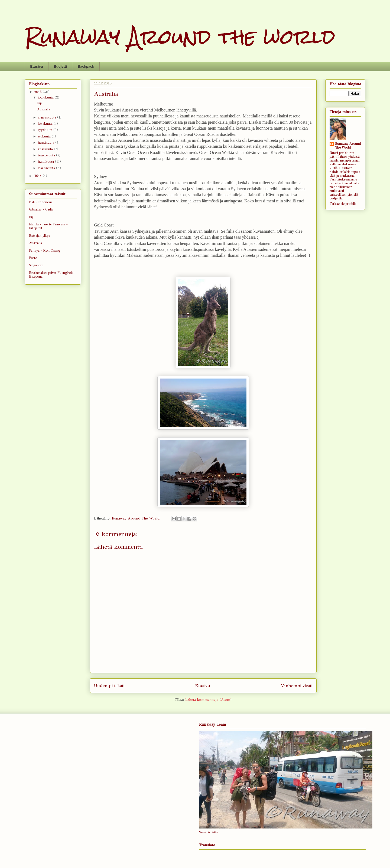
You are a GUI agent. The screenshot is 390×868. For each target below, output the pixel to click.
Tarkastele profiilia (343, 204)
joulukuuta (46, 97)
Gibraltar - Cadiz (41, 209)
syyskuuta (46, 130)
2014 (38, 176)
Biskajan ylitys (39, 236)
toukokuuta (47, 155)
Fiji (39, 103)
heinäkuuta (47, 143)
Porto (33, 258)
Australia (44, 109)
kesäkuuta (46, 149)
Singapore (36, 265)
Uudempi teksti (109, 685)
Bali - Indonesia (41, 202)
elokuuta (45, 136)
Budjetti (60, 66)
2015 (38, 92)
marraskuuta (48, 117)
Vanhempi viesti (297, 685)
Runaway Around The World (348, 146)
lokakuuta (46, 124)
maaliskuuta (47, 168)
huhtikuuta (46, 162)
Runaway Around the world (180, 37)
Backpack (86, 66)
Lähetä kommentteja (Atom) (208, 700)
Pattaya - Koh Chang (45, 251)
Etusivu (37, 66)
